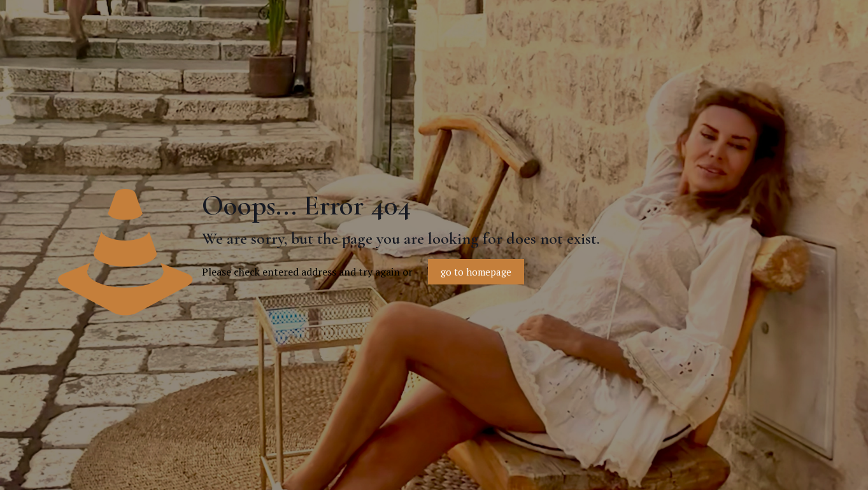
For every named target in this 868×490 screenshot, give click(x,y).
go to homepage (476, 272)
